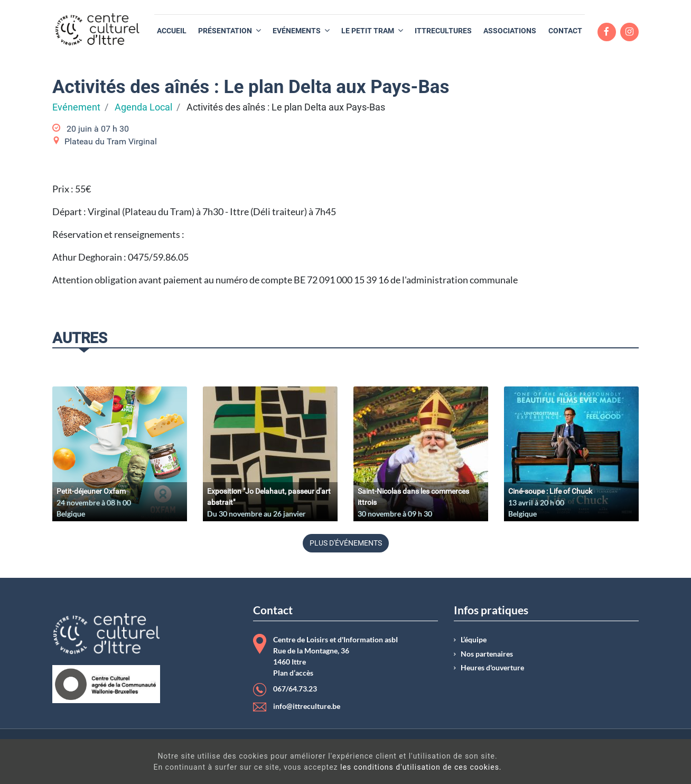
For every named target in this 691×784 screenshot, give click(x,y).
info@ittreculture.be (307, 706)
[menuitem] (172, 31)
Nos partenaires (487, 654)
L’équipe (474, 640)
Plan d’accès (293, 673)
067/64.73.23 (295, 689)
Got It (603, 763)
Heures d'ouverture (492, 668)
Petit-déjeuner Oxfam (91, 491)
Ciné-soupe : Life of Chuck (550, 491)
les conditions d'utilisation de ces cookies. (359, 767)
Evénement (76, 107)
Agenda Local (143, 107)
